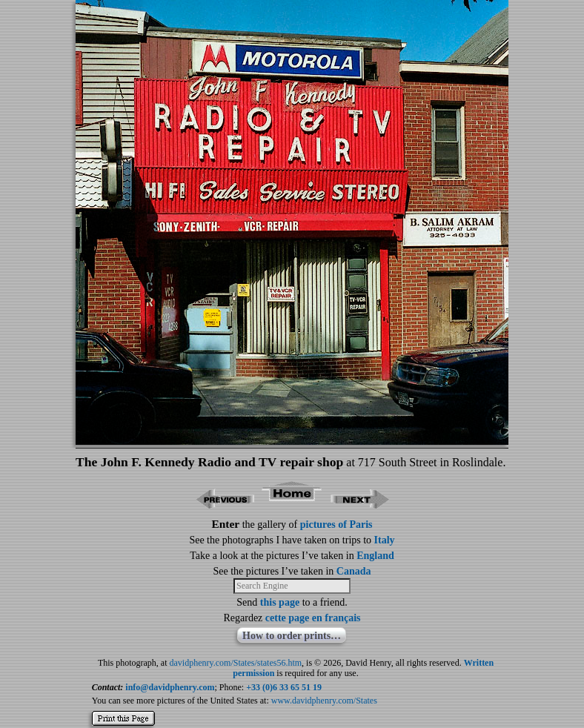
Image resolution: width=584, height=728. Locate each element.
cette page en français (313, 618)
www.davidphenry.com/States (324, 701)
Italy (385, 540)
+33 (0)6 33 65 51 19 (284, 687)
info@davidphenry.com (170, 687)
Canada (354, 571)
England (375, 556)
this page (280, 602)
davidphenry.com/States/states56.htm (236, 663)
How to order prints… (292, 636)
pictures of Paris (336, 525)
